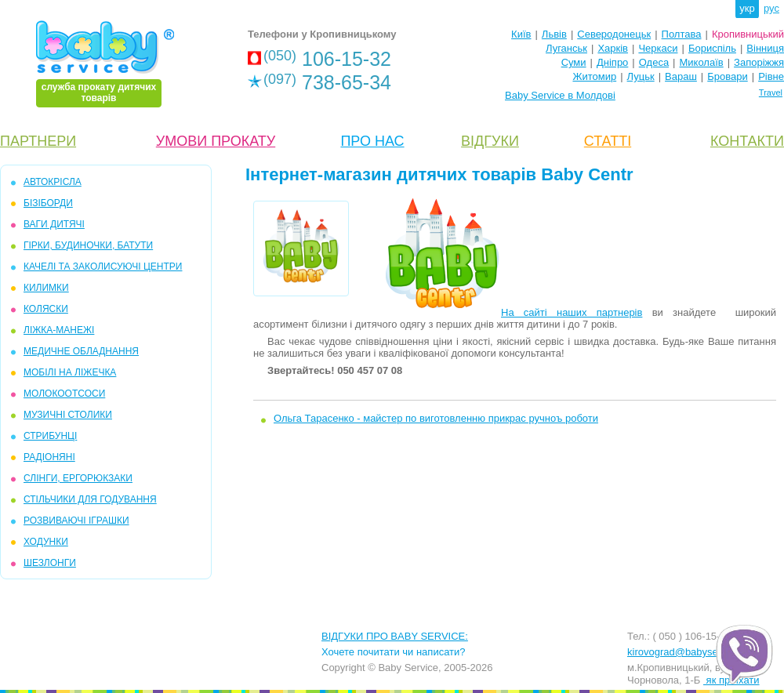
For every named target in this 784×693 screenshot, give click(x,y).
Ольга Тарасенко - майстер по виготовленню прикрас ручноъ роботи (436, 418)
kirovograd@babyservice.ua (690, 652)
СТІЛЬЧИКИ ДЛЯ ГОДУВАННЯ (90, 499)
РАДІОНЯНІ (49, 457)
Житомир (594, 76)
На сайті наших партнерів (572, 312)
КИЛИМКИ (46, 288)
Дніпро (612, 62)
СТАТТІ (608, 141)
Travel (771, 93)
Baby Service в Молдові (560, 95)
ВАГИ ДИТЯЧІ (54, 224)
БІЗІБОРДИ (48, 203)
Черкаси (658, 48)
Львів (554, 34)
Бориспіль (712, 48)
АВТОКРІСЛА (53, 182)
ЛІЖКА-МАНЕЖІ (59, 330)
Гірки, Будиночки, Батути (88, 245)
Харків (613, 48)
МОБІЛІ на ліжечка (70, 372)
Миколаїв (702, 62)
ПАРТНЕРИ (38, 141)
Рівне (771, 76)
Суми (574, 62)
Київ (521, 34)
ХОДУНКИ (46, 542)
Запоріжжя (759, 62)
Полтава (682, 34)
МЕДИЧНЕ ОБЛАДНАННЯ (81, 351)
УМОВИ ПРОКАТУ (216, 141)
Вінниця (765, 48)
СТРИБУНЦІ (50, 436)
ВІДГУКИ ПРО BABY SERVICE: (395, 636)
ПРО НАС (372, 141)
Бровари (727, 76)
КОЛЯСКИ (46, 309)
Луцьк (641, 76)
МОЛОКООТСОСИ (64, 394)
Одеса (654, 62)
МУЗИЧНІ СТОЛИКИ (68, 415)
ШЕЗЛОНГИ (50, 563)
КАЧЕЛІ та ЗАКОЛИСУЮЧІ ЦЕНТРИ (103, 267)
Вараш (681, 76)
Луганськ (566, 48)
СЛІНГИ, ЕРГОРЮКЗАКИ (78, 478)
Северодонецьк (614, 34)
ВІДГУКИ (490, 141)
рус (771, 8)
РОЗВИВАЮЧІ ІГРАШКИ (76, 521)
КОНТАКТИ (747, 141)
